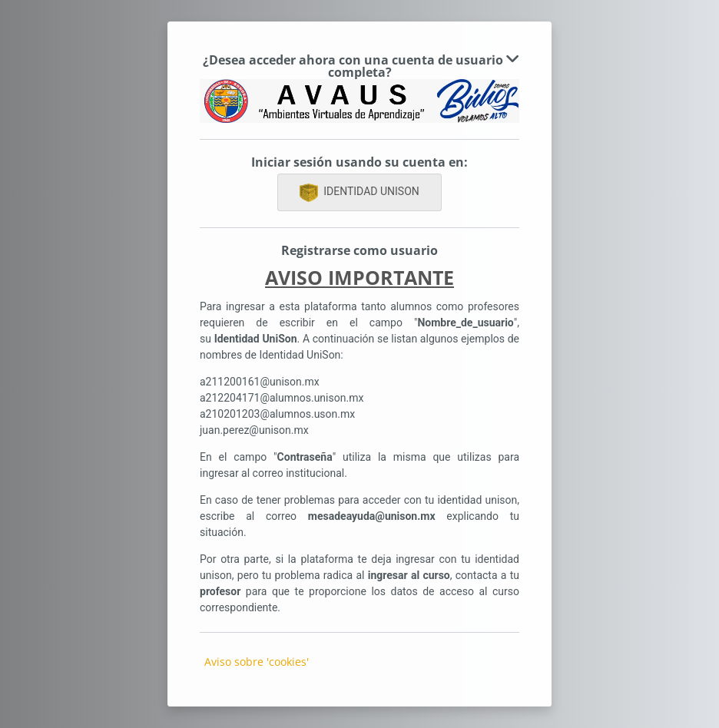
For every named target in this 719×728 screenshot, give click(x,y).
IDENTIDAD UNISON (359, 193)
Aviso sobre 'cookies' (257, 662)
